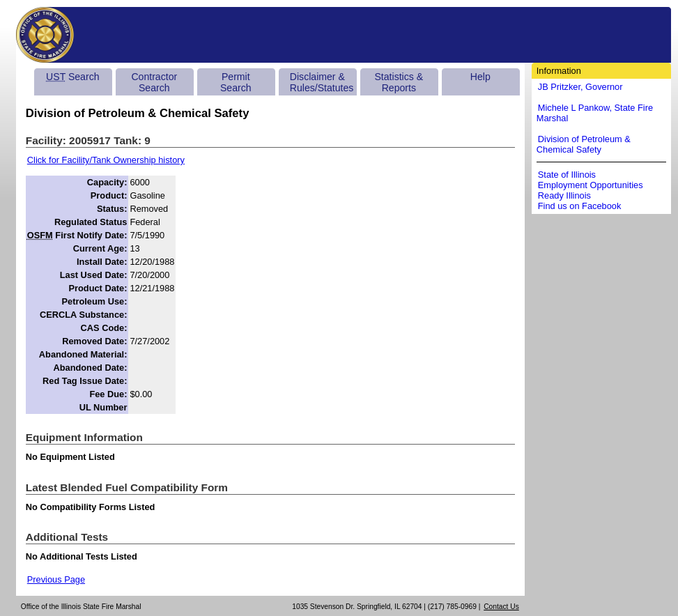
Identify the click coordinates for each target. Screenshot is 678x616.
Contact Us (501, 607)
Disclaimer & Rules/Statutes (322, 82)
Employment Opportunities (591, 185)
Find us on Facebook (580, 206)
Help (480, 77)
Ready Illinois (564, 195)
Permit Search (236, 82)
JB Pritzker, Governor (580, 87)
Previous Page (56, 579)
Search (72, 77)
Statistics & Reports (399, 82)
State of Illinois (567, 175)
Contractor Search (154, 82)
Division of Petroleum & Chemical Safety (584, 144)
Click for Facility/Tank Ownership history (106, 160)
